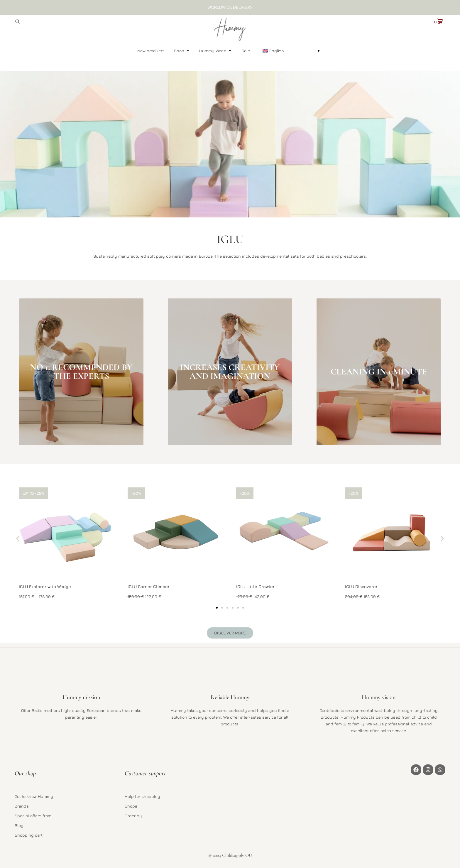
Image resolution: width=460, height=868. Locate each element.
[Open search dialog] (17, 22)
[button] (291, 50)
